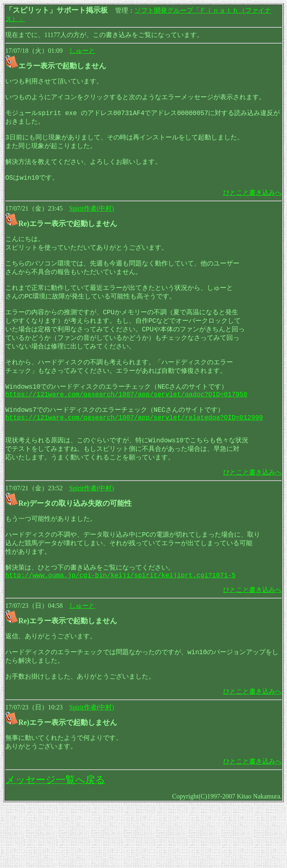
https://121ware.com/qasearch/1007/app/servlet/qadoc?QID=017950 (126, 430)
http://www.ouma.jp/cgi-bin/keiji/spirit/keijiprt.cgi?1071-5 (120, 629)
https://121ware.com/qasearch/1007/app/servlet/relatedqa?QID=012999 (134, 457)
